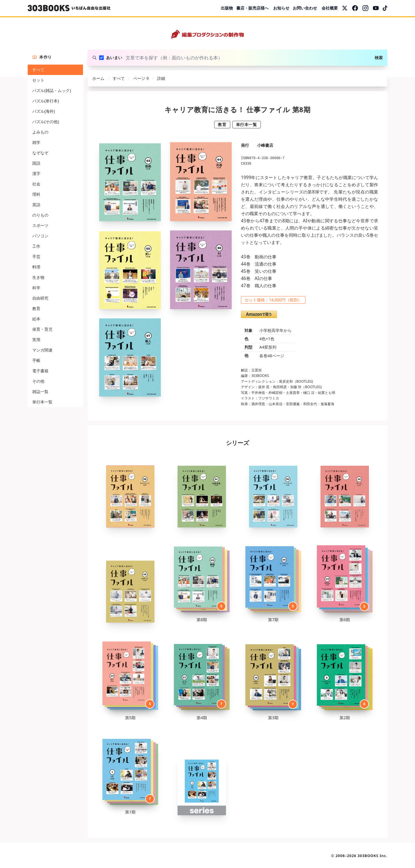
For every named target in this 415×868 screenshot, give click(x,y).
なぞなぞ (40, 153)
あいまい (114, 58)
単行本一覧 (42, 402)
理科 (36, 194)
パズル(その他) (46, 122)
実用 (36, 340)
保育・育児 (42, 329)
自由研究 (40, 298)
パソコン (40, 236)
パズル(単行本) (46, 101)
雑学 (36, 142)
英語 (36, 205)
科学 (36, 288)
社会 (36, 184)
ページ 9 (141, 78)
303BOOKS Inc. (373, 856)
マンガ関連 (42, 350)
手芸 (36, 257)
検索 (379, 58)
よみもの (40, 132)
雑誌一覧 (40, 391)
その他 (38, 381)
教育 (36, 308)
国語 (36, 163)
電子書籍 (40, 371)
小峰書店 (265, 145)
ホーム (98, 78)
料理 (36, 267)
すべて (38, 70)
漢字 (36, 173)
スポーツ (40, 225)
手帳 (36, 360)
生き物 (38, 277)
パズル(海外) (44, 111)
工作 (36, 246)
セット (38, 80)
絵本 (36, 319)
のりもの (40, 215)
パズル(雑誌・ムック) (52, 90)
